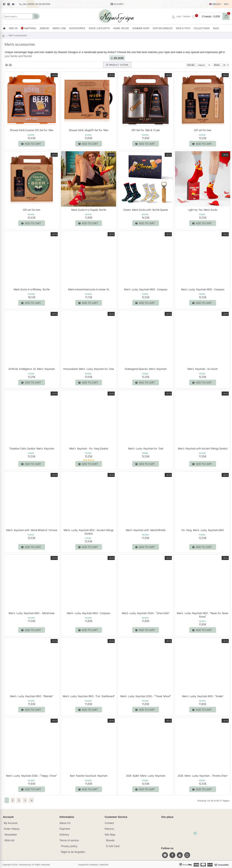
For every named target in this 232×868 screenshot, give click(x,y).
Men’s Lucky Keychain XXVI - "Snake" (203, 696)
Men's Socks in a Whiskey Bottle (32, 289)
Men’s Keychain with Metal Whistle (146, 530)
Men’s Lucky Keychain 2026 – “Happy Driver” (32, 776)
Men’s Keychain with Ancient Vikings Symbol (203, 449)
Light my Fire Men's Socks (203, 210)
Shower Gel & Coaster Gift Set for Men (32, 130)
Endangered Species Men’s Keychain (146, 369)
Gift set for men (203, 130)
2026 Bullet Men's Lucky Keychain (146, 776)
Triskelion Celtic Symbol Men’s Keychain (32, 449)
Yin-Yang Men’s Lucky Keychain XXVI (203, 530)
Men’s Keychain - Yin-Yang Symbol (89, 449)
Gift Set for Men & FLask (146, 130)
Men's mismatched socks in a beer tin (89, 289)
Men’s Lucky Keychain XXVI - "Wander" (32, 696)
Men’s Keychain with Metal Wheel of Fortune (32, 530)
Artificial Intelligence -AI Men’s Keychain (32, 369)
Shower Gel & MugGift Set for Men (89, 130)
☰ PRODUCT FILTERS (117, 65)
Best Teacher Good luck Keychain (89, 776)
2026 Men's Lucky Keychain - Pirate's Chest (203, 776)
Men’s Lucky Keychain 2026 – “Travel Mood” (146, 696)
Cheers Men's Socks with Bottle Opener (146, 210)
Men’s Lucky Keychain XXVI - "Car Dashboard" (89, 696)
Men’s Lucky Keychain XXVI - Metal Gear (32, 613)
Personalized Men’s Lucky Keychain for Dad (89, 369)
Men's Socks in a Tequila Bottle (89, 210)
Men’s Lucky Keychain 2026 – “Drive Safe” (146, 613)
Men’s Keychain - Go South (203, 369)
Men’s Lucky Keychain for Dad (146, 449)
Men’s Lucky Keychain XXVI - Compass (146, 289)
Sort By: (185, 65)
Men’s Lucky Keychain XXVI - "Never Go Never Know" (203, 615)
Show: (217, 65)
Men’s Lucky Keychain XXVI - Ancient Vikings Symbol (89, 532)
